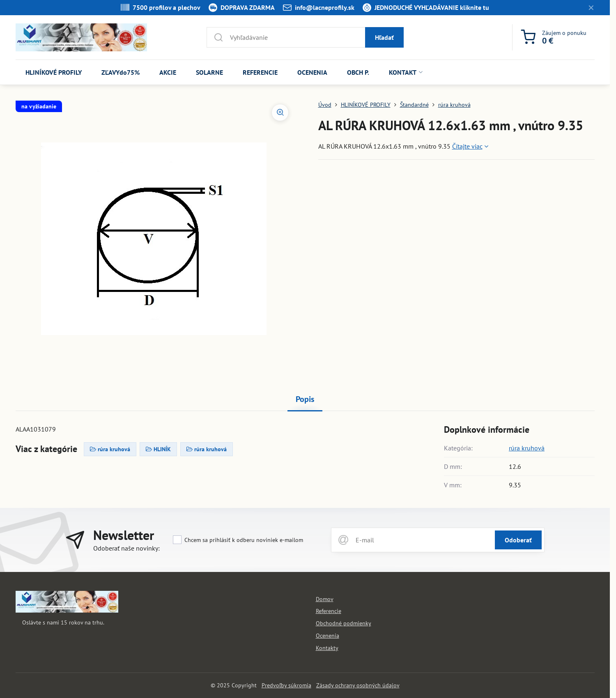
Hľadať (384, 37)
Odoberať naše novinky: (126, 548)
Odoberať (518, 540)
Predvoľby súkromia (286, 685)
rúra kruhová (527, 448)
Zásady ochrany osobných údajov (358, 685)
